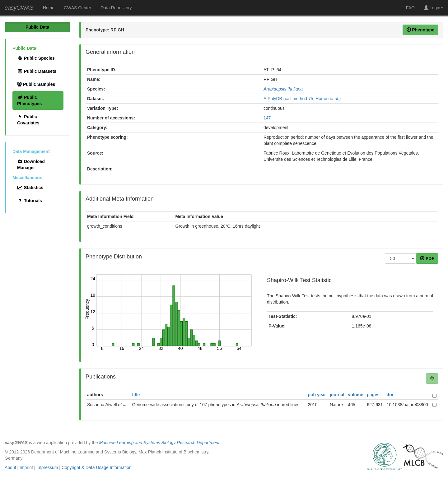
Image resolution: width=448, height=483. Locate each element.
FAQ (410, 8)
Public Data (37, 27)
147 (267, 118)
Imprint (26, 467)
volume (355, 395)
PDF (427, 258)
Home (49, 8)
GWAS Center (77, 8)
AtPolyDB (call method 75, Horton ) (302, 99)
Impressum (47, 467)
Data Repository (116, 8)
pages (373, 395)
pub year (317, 395)
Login (434, 8)
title (136, 395)
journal (337, 395)
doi (390, 395)
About (10, 467)
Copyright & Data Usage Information (97, 467)
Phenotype (420, 30)
